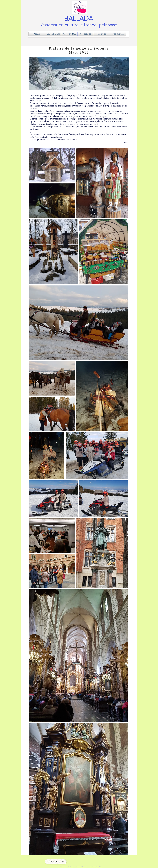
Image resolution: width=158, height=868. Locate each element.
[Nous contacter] (56, 862)
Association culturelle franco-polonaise (79, 22)
